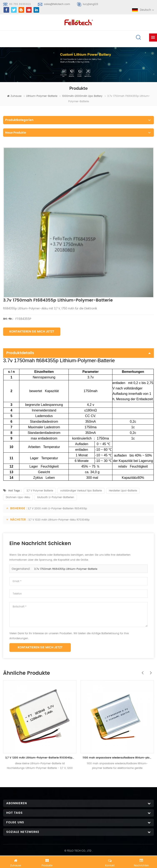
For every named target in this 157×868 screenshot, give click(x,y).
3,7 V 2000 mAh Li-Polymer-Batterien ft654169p (57, 509)
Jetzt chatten (78, 861)
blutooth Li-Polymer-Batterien (56, 497)
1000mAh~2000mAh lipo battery (82, 96)
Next (150, 671)
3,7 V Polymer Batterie (40, 491)
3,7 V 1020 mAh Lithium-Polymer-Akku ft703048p (59, 520)
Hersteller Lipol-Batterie (123, 491)
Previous (141, 671)
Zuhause (14, 96)
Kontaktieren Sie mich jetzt (32, 332)
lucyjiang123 (90, 4)
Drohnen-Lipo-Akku (18, 497)
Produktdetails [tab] (78, 353)
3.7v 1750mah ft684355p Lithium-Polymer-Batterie (66, 569)
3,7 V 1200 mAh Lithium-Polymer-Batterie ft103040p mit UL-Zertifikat (40, 758)
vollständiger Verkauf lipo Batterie (81, 491)
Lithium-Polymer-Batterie (42, 96)
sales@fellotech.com (57, 4)
